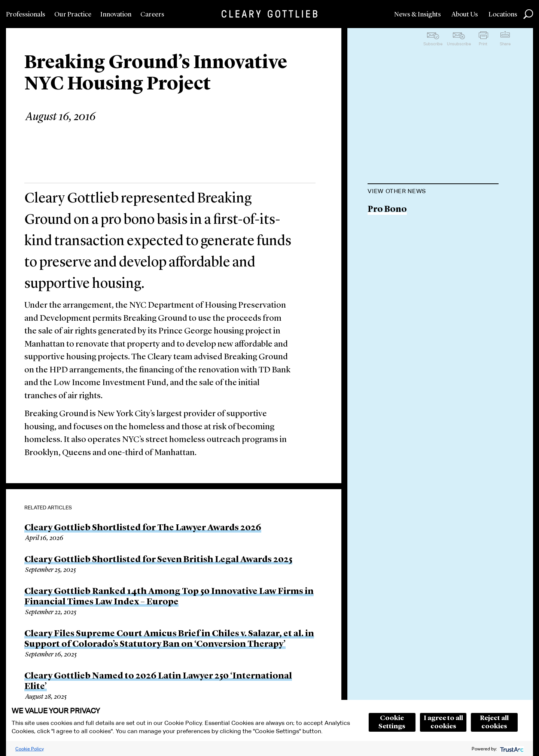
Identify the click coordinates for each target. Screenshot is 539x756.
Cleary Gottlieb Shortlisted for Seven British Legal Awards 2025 (158, 560)
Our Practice (73, 15)
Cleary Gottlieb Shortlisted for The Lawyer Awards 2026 (143, 528)
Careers (152, 15)
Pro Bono (387, 210)
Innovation (116, 15)
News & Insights (418, 15)
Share (505, 44)
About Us (465, 15)
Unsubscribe (459, 44)
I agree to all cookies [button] (443, 722)
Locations (503, 15)
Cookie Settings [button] (392, 722)
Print (483, 44)
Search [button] (528, 14)
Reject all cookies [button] (494, 722)
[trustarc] (511, 749)
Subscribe (433, 44)
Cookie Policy (30, 749)
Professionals (26, 15)
